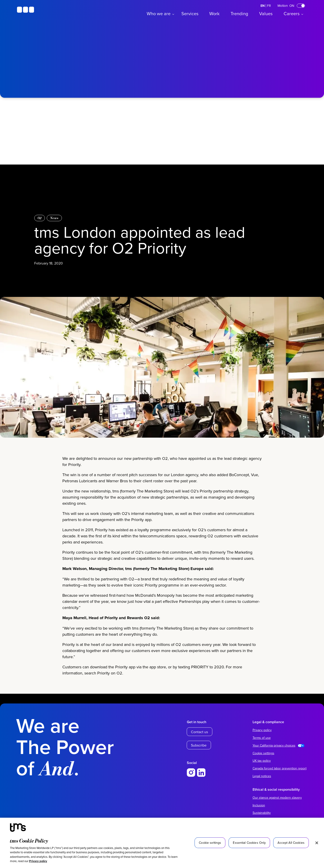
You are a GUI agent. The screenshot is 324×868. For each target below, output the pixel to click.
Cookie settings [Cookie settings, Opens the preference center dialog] (210, 843)
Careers (292, 13)
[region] (162, 843)
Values (266, 13)
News (54, 218)
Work (214, 13)
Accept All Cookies (291, 843)
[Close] (317, 843)
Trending (239, 13)
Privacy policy (38, 861)
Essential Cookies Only (249, 843)
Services (190, 13)
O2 (40, 218)
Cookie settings (263, 753)
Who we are (159, 13)
